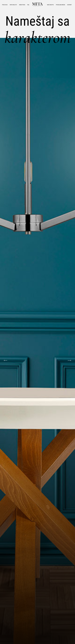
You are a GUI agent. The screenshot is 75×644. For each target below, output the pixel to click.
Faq (28, 5)
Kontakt (69, 5)
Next (69, 360)
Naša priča (22, 5)
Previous (6, 360)
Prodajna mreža (60, 5)
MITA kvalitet (13, 5)
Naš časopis (50, 5)
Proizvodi (5, 5)
